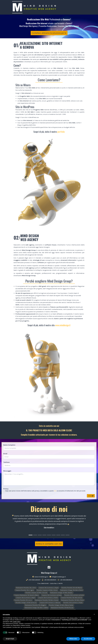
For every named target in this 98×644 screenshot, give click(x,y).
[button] (94, 614)
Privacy (6, 489)
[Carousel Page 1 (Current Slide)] (31, 535)
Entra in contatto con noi (49, 544)
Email (5, 454)
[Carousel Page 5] (49, 535)
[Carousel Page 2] (35, 535)
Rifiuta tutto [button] (73, 639)
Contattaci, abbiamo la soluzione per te (49, 33)
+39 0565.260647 (33, 580)
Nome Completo (9, 445)
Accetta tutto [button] (88, 639)
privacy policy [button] (74, 618)
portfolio (61, 132)
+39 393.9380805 (49, 580)
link (55, 491)
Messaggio (7, 471)
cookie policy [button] (17, 622)
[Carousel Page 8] (63, 535)
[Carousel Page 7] (58, 535)
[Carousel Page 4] (44, 535)
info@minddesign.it (58, 577)
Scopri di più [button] (10, 639)
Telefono (6, 462)
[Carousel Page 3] (40, 535)
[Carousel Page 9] (67, 535)
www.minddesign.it (63, 325)
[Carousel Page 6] (54, 535)
